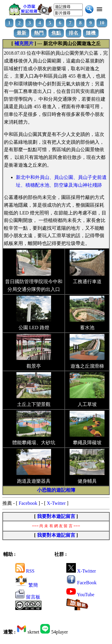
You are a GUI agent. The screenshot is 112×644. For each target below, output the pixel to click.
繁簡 (27, 585)
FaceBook (81, 583)
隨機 (91, 33)
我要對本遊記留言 (56, 516)
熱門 (39, 33)
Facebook (28, 503)
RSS (25, 571)
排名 (73, 33)
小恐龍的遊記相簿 (56, 490)
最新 (22, 33)
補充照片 (24, 43)
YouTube (80, 595)
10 (102, 23)
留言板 (28, 597)
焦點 (56, 33)
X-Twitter (56, 503)
